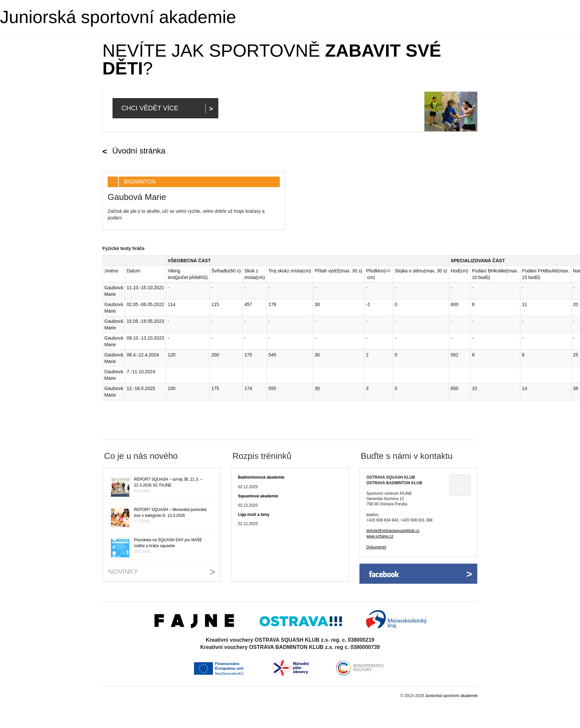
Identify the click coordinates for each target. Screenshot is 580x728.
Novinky (123, 572)
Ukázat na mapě (460, 485)
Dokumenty (376, 547)
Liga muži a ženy (254, 515)
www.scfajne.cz (380, 536)
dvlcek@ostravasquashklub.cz (393, 531)
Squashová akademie (258, 496)
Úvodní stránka (139, 151)
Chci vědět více (150, 108)
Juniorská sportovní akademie (118, 17)
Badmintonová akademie (261, 477)
